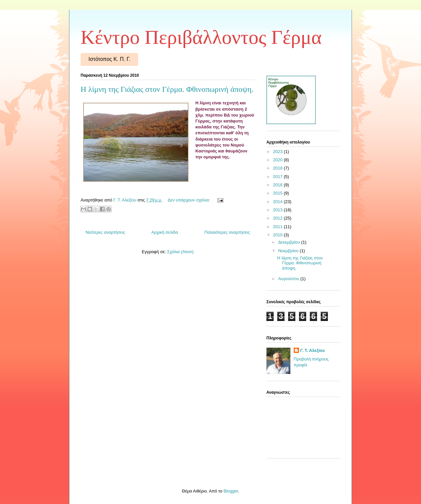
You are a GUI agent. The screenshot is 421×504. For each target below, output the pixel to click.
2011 (278, 227)
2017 (278, 177)
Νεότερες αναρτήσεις (105, 232)
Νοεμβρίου (289, 251)
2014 (278, 202)
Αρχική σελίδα (165, 232)
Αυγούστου (289, 279)
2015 (278, 193)
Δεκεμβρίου (290, 242)
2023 (278, 152)
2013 (278, 210)
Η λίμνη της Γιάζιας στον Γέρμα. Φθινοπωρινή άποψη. (167, 89)
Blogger (231, 491)
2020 (278, 160)
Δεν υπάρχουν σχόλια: (189, 200)
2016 (278, 185)
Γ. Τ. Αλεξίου (313, 350)
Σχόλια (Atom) (180, 252)
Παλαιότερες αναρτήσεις (227, 232)
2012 (278, 218)
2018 (278, 168)
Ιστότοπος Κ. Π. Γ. (109, 59)
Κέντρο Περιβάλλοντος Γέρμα (201, 37)
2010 (278, 235)
